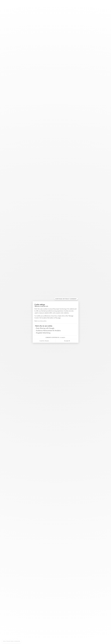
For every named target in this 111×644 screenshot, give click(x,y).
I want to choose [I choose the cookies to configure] (44, 341)
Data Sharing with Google (45, 328)
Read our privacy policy (40, 321)
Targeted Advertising (43, 333)
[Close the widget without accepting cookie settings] (66, 299)
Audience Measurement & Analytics (48, 330)
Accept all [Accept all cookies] (67, 341)
